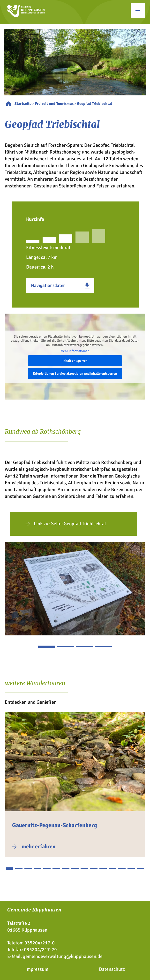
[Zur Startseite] (26, 16)
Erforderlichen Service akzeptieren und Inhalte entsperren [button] (75, 373)
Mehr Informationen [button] (75, 351)
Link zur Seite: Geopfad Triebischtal (70, 524)
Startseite (23, 104)
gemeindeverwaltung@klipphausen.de (63, 956)
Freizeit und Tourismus (54, 104)
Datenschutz (112, 969)
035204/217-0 (40, 943)
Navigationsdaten (48, 286)
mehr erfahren (39, 846)
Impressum (37, 969)
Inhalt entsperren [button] (75, 360)
